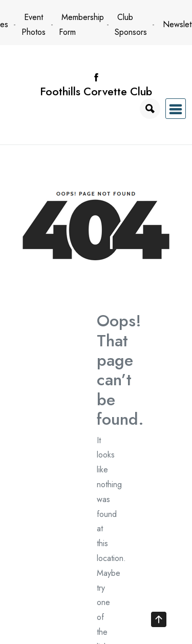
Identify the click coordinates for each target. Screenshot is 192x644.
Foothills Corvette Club (96, 91)
